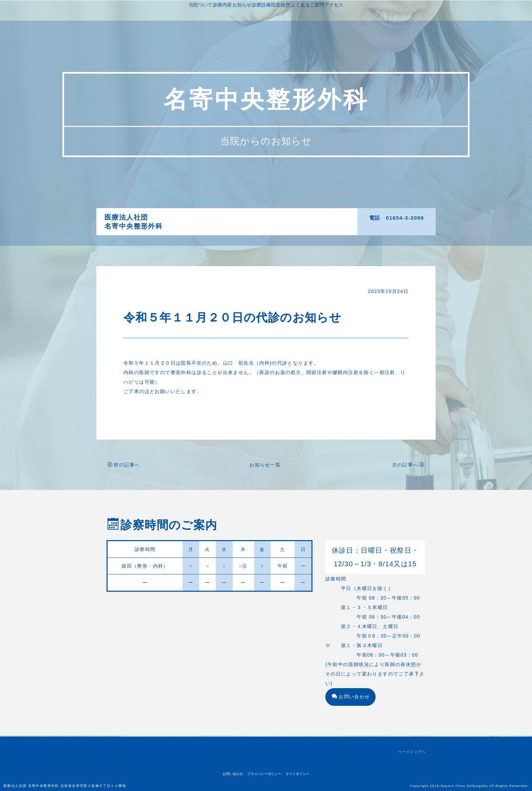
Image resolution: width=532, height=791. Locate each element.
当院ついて (220, 217)
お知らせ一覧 (265, 466)
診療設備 (298, 217)
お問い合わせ (351, 698)
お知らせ (273, 217)
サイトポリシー (298, 774)
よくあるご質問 (258, 227)
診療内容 (248, 217)
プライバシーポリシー (264, 774)
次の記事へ (408, 466)
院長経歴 (323, 217)
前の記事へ (124, 466)
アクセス (290, 227)
